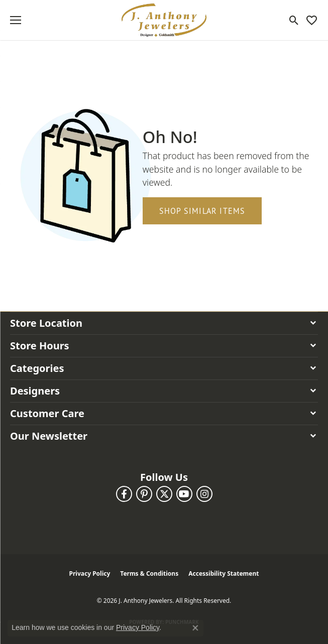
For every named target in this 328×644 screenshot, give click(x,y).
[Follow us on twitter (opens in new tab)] (164, 494)
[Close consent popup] (195, 628)
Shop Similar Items (202, 211)
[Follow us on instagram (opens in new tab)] (204, 494)
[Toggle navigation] (16, 20)
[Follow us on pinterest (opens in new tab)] (144, 494)
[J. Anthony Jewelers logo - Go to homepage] (164, 20)
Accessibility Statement (224, 573)
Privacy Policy (90, 573)
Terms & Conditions (149, 573)
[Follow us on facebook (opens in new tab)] (124, 494)
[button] (294, 20)
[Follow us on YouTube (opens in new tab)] (184, 494)
